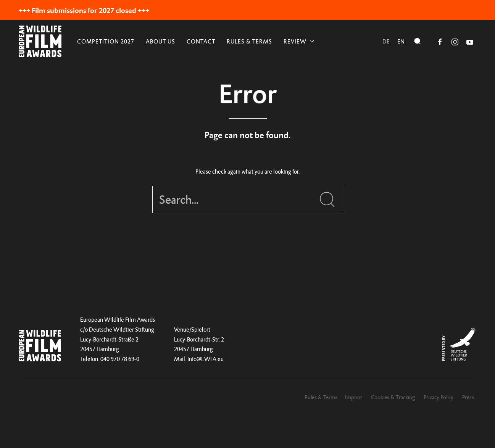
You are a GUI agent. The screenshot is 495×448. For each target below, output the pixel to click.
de (386, 41)
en (401, 41)
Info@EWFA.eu (206, 359)
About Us (160, 41)
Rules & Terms (249, 41)
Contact (201, 41)
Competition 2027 (106, 41)
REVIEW (299, 41)
